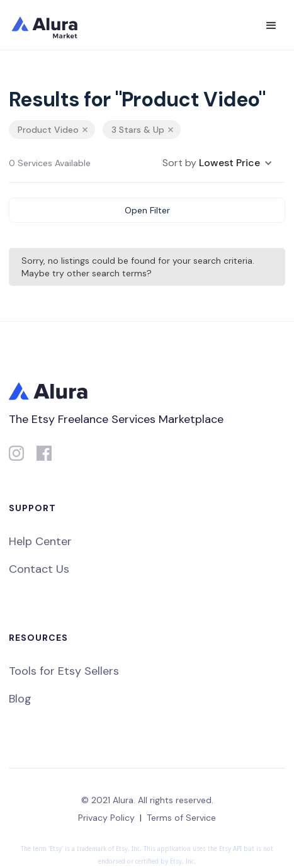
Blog (20, 699)
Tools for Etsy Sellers (64, 671)
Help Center (40, 541)
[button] (271, 26)
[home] (53, 25)
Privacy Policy (106, 818)
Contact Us (39, 569)
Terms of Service (181, 818)
